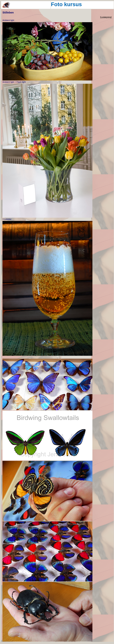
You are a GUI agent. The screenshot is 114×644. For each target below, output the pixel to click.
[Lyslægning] (106, 17)
